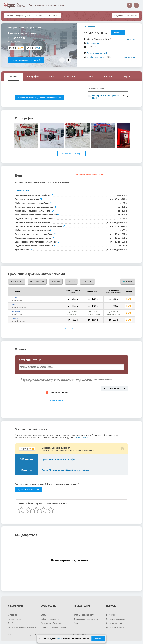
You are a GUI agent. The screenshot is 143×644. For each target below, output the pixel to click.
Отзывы (54, 16)
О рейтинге (13, 623)
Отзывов (32, 48)
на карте (131, 39)
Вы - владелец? (91, 27)
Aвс (13, 305)
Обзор (14, 76)
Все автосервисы (19, 16)
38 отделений (93, 43)
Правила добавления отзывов (54, 627)
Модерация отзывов (115, 627)
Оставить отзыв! (57, 401)
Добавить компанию (50, 619)
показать (118, 33)
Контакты (111, 615)
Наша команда (15, 619)
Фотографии (32, 76)
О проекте (12, 615)
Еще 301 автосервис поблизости (26, 60)
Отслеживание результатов (86, 619)
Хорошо (98, 639)
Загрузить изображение (51, 623)
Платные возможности (84, 615)
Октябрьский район (96, 57)
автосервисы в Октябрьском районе (106, 97)
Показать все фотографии (71, 154)
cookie (58, 639)
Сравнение (70, 76)
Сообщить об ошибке (116, 619)
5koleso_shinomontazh (97, 53)
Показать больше (71, 329)
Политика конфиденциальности (22, 627)
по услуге (119, 16)
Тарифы (77, 623)
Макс (14, 298)
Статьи (44, 615)
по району (132, 16)
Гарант (15, 319)
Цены (39, 16)
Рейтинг (108, 76)
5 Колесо (16, 312)
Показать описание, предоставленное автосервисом (39, 98)
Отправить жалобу (114, 623)
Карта (127, 76)
